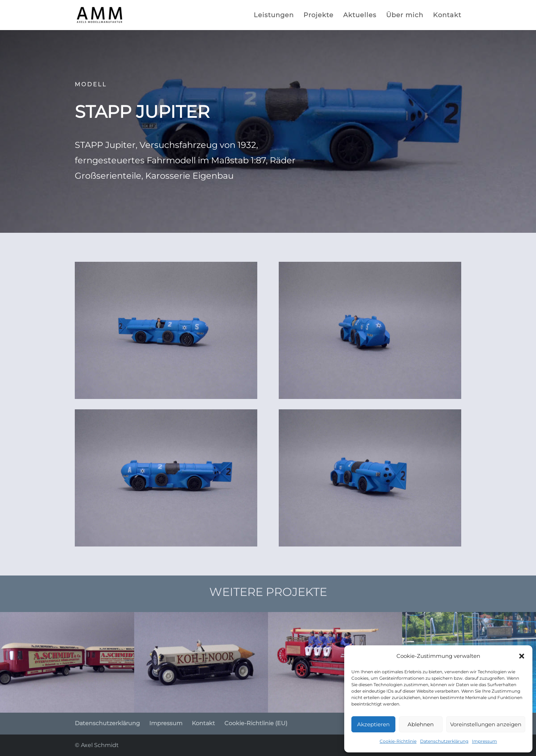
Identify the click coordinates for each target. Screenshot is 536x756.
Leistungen (274, 16)
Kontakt (447, 16)
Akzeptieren (373, 724)
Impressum (484, 741)
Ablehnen (421, 724)
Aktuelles (360, 16)
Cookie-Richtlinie (398, 741)
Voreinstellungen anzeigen (486, 724)
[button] (522, 656)
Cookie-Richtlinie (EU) (256, 723)
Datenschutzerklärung (444, 741)
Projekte (318, 16)
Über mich (405, 16)
